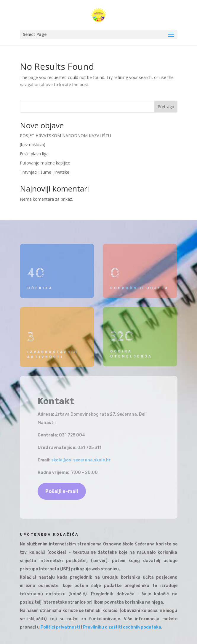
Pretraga (166, 106)
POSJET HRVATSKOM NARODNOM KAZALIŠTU (65, 136)
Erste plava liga (34, 154)
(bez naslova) (33, 144)
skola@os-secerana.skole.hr (81, 460)
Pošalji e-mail (62, 491)
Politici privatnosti (60, 627)
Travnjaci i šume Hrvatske (45, 172)
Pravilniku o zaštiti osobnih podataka (122, 627)
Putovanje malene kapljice (45, 163)
